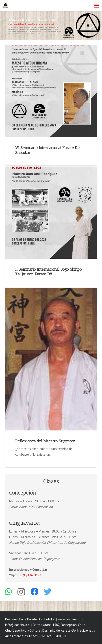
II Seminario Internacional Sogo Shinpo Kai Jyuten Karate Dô (49, 272)
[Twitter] (48, 592)
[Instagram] (21, 592)
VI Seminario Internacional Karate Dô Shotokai (47, 150)
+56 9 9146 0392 (29, 575)
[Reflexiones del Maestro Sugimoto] (51, 359)
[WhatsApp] (9, 592)
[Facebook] (34, 592)
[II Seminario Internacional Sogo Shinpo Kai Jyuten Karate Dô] (51, 213)
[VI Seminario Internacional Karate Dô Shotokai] (51, 91)
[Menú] (96, 6)
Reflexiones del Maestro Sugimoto (45, 441)
